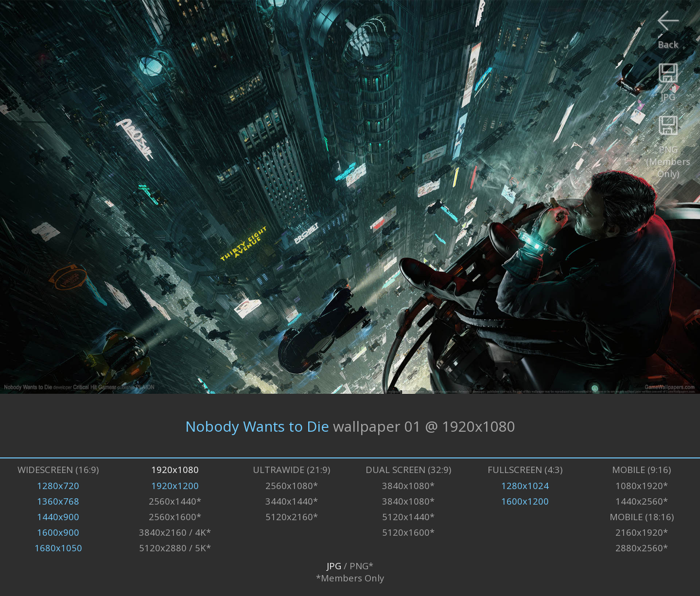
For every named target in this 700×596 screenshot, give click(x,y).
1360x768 (58, 501)
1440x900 (58, 517)
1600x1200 (525, 501)
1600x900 (58, 532)
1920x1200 (175, 485)
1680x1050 (58, 548)
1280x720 (58, 485)
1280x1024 (525, 485)
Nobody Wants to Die (257, 426)
